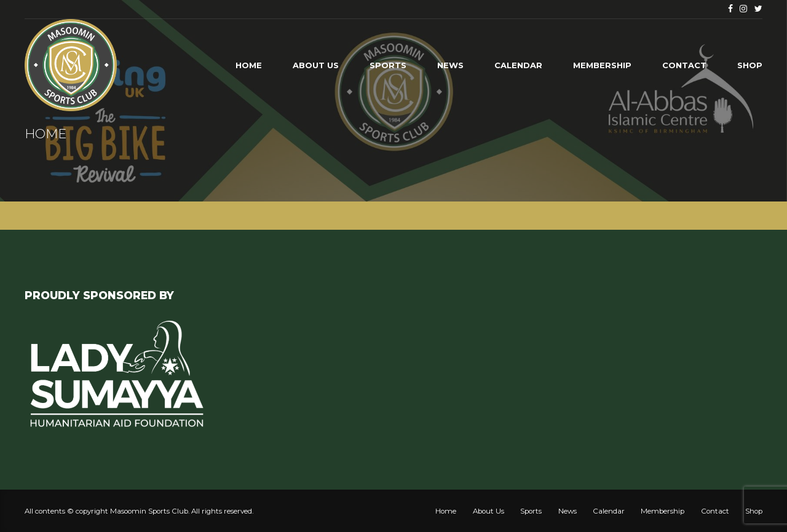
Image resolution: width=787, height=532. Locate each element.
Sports (388, 65)
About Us (316, 65)
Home (249, 65)
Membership (602, 65)
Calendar (518, 65)
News (450, 65)
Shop (750, 65)
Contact (684, 65)
